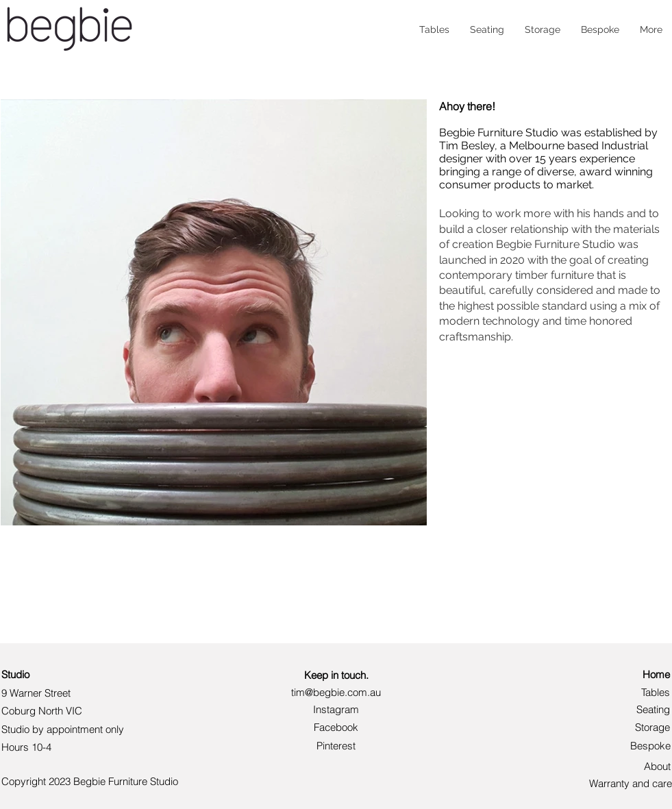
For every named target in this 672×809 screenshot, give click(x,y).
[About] (651, 766)
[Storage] (643, 727)
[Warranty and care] (630, 783)
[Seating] (643, 709)
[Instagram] (336, 709)
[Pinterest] (336, 746)
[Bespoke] (640, 746)
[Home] (647, 674)
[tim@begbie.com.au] (336, 692)
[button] (336, 727)
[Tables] (647, 692)
